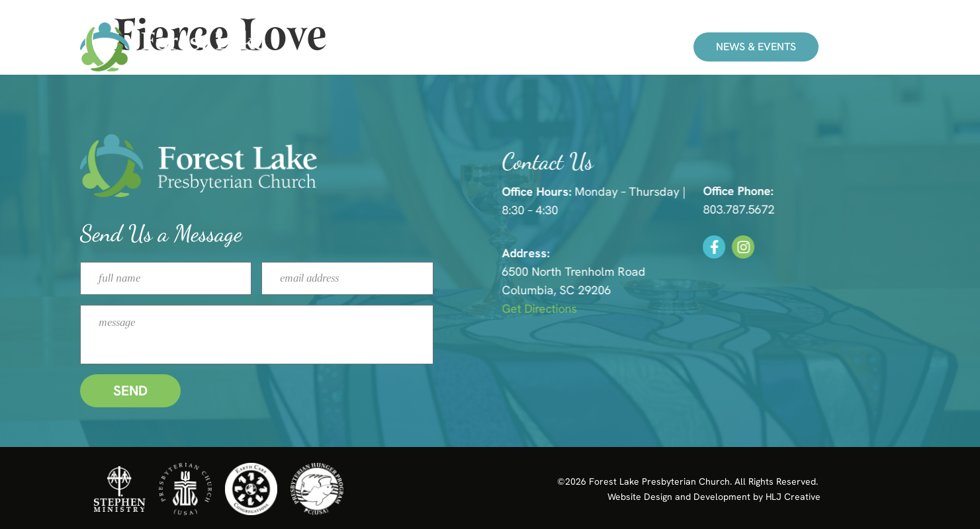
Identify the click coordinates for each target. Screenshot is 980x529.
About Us (576, 47)
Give (646, 47)
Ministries (491, 47)
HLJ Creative (793, 497)
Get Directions (552, 308)
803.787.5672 (750, 209)
